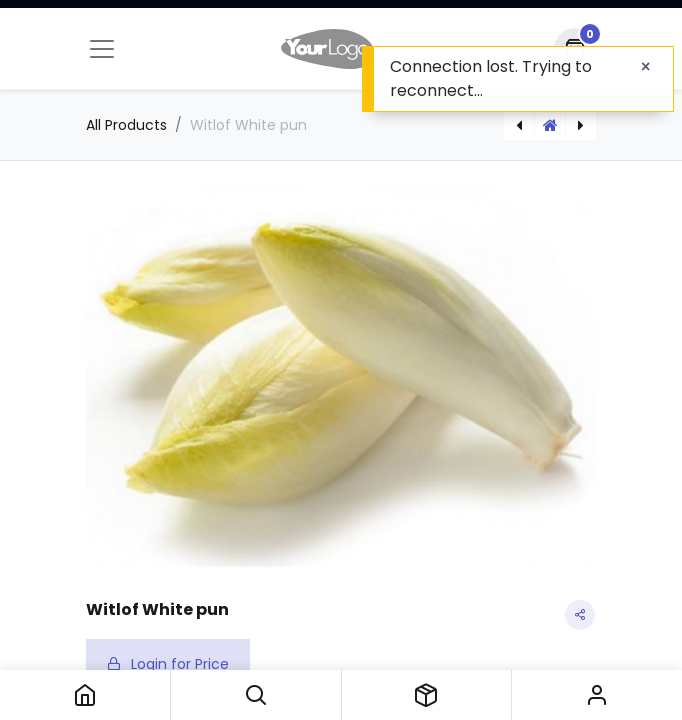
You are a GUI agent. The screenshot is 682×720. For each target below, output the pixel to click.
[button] (256, 695)
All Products (126, 125)
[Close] (645, 67)
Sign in (597, 695)
